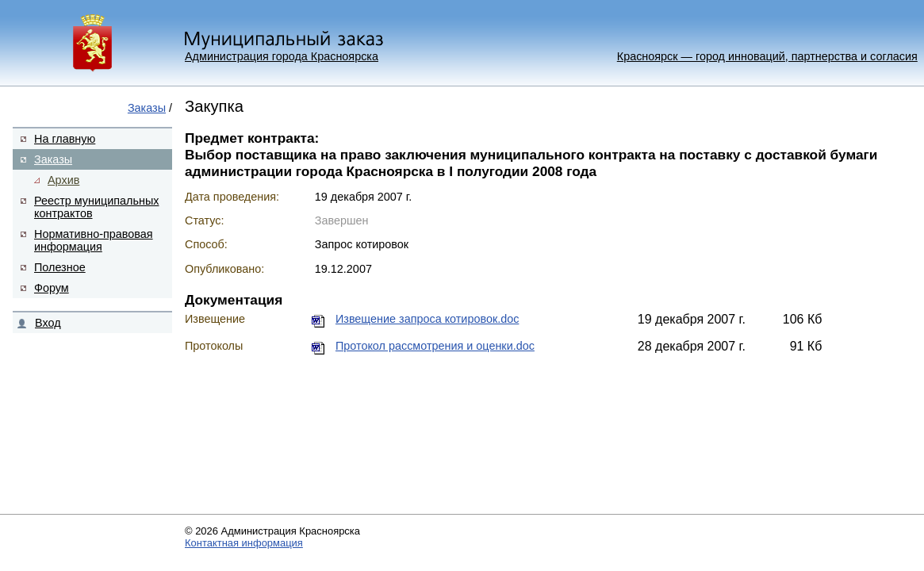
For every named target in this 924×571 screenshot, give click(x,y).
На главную (65, 139)
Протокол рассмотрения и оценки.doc (435, 346)
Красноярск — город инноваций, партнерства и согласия (767, 56)
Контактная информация (244, 543)
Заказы (147, 108)
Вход (48, 323)
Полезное (60, 267)
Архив (63, 180)
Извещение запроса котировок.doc (427, 319)
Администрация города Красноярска (282, 56)
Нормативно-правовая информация (94, 240)
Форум (52, 288)
